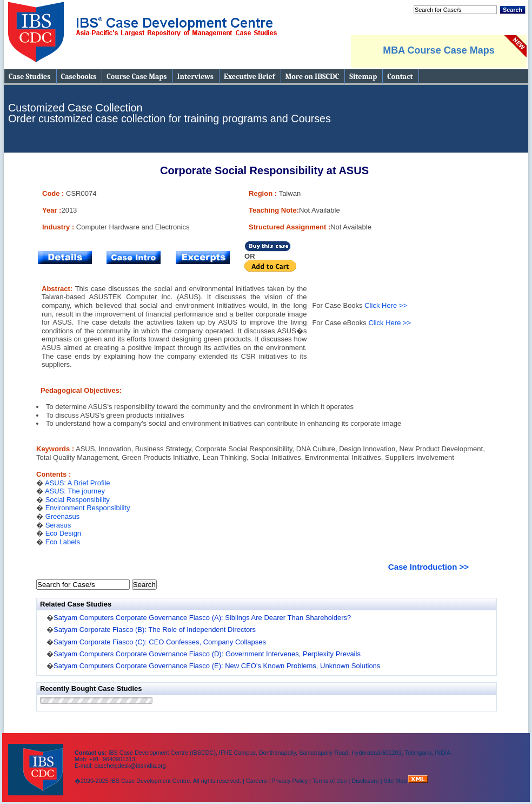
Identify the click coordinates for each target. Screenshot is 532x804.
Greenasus (63, 516)
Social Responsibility (78, 500)
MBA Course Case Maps (438, 50)
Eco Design (63, 533)
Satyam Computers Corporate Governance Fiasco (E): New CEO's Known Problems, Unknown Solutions (217, 666)
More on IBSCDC (312, 77)
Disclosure (365, 781)
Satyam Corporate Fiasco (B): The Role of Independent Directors (155, 630)
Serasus (58, 525)
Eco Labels (63, 542)
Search (513, 10)
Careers (256, 781)
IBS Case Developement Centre (37, 763)
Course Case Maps (137, 77)
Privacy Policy (290, 781)
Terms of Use (330, 781)
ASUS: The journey (75, 491)
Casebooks (79, 77)
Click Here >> (386, 305)
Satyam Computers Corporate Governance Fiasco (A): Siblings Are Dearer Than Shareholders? (202, 618)
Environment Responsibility (88, 508)
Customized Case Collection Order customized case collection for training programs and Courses (169, 113)
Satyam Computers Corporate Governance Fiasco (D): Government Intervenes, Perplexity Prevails (207, 654)
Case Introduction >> (428, 567)
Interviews (195, 77)
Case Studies (30, 77)
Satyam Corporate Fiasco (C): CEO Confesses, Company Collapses (160, 642)
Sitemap (363, 77)
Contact (400, 77)
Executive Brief (249, 77)
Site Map (396, 781)
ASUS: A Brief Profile (78, 483)
